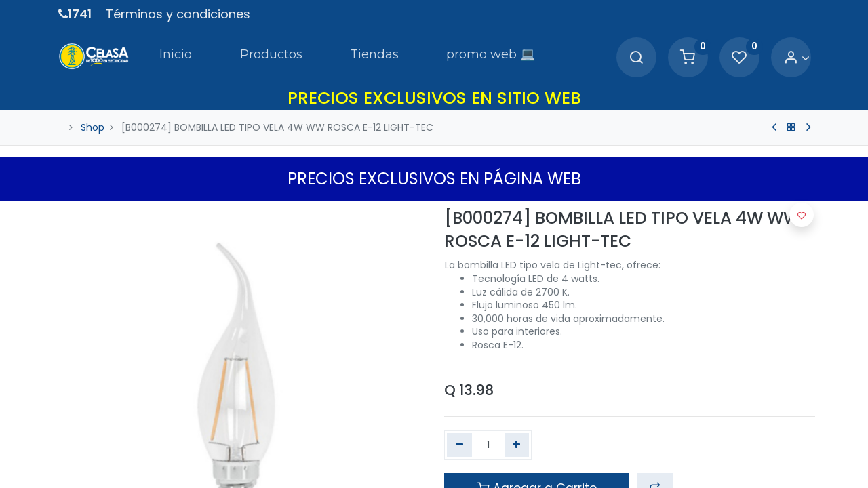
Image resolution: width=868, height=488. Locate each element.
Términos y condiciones (178, 14)
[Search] (636, 58)
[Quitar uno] (459, 445)
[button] (802, 215)
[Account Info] (796, 58)
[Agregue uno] (517, 445)
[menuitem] (175, 57)
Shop (93, 127)
